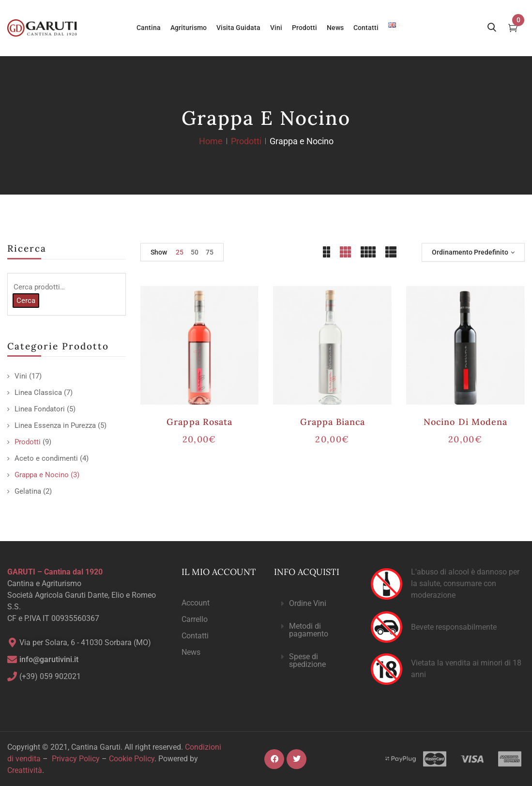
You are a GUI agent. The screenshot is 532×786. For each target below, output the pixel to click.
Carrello (195, 619)
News (191, 652)
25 (180, 252)
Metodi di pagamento (309, 630)
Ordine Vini (308, 603)
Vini (21, 376)
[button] (314, 604)
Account (196, 603)
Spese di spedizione (307, 660)
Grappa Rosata (199, 422)
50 (195, 252)
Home (211, 141)
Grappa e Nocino (42, 475)
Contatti (195, 636)
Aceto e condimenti (46, 458)
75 (210, 252)
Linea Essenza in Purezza (55, 425)
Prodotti (246, 141)
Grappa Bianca (333, 422)
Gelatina (28, 491)
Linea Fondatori (40, 409)
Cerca (26, 301)
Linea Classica (38, 393)
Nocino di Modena (465, 422)
